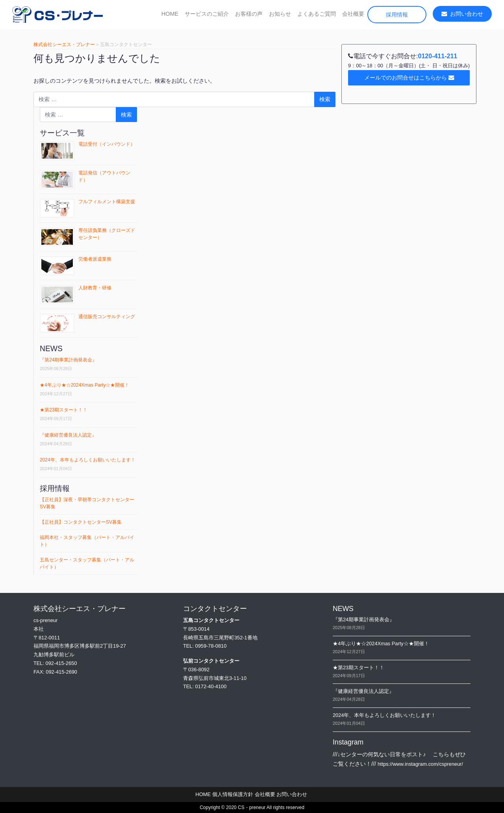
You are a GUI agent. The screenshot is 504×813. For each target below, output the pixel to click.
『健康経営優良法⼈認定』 (68, 435)
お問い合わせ (462, 14)
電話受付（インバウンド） (107, 144)
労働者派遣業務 (95, 259)
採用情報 (397, 15)
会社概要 (353, 14)
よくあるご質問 (317, 14)
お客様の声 (249, 14)
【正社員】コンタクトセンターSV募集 (81, 522)
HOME (170, 14)
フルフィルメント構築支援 (107, 202)
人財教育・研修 (95, 288)
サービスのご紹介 (207, 14)
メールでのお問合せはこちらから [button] (409, 78)
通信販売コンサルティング (107, 317)
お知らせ (280, 14)
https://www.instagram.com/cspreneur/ (420, 764)
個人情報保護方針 (233, 794)
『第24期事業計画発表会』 (68, 360)
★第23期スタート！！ (64, 410)
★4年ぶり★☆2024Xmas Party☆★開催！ (84, 385)
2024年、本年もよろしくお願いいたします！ (88, 460)
